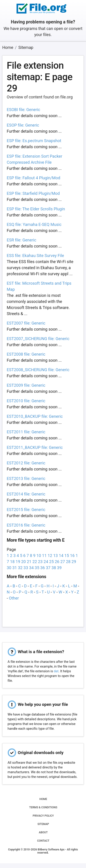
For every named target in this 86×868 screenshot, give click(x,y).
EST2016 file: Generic (26, 525)
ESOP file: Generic (23, 125)
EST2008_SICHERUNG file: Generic (38, 370)
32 (20, 568)
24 (46, 562)
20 (24, 562)
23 (40, 562)
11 (44, 556)
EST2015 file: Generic (26, 510)
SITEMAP (43, 824)
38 (54, 568)
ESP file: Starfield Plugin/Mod (33, 193)
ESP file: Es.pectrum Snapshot (34, 141)
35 (37, 568)
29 (74, 562)
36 (43, 568)
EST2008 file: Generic (26, 354)
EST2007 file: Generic (26, 323)
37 (48, 568)
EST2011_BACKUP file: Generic (35, 447)
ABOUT (43, 832)
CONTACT (43, 841)
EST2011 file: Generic (26, 432)
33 (26, 568)
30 (9, 568)
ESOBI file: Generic (24, 110)
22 (35, 562)
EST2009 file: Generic (26, 385)
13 (55, 556)
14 (61, 556)
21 (29, 562)
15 (67, 556)
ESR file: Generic (21, 240)
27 (63, 562)
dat (56, 671)
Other (14, 598)
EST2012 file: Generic (26, 463)
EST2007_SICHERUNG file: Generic (38, 339)
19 (18, 562)
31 (14, 568)
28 (68, 562)
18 (12, 562)
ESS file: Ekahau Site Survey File (35, 256)
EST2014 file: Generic (26, 494)
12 (50, 556)
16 (72, 556)
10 (39, 556)
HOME (43, 799)
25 (51, 562)
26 (57, 562)
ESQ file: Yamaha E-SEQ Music (34, 224)
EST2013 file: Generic (26, 478)
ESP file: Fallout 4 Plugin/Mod (33, 178)
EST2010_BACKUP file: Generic (35, 416)
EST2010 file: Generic (26, 401)
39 (59, 568)
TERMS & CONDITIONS (43, 807)
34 (31, 568)
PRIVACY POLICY (43, 816)
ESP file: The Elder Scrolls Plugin (36, 209)
